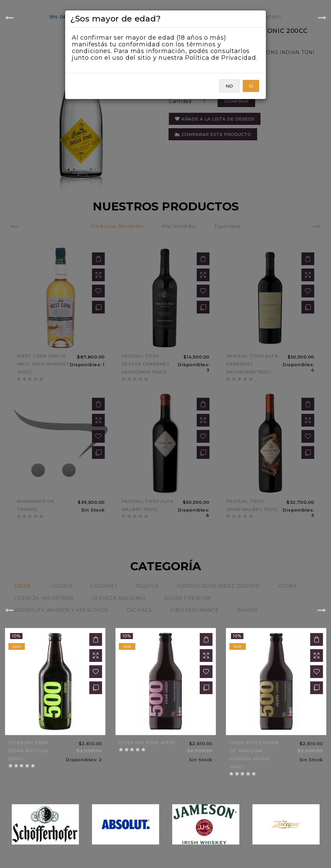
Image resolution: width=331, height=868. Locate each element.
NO (229, 86)
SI (251, 86)
